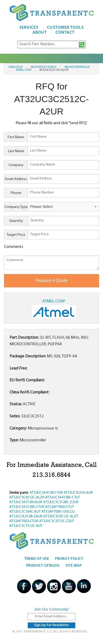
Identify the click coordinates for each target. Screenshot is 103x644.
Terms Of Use (37, 559)
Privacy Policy (69, 559)
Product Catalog (43, 566)
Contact (65, 33)
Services (29, 28)
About (40, 33)
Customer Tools (65, 28)
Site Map (74, 566)
